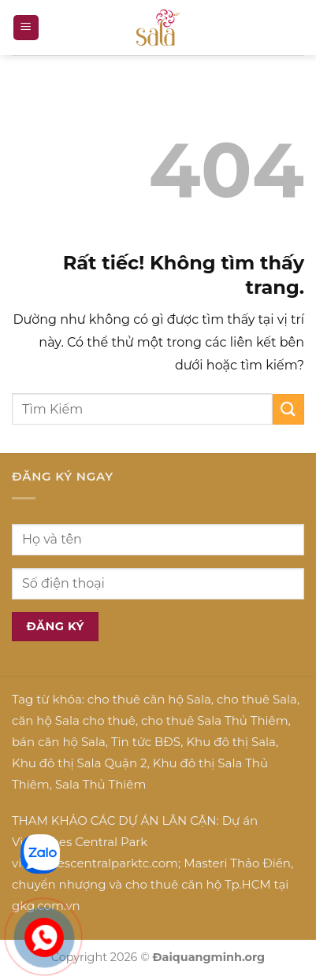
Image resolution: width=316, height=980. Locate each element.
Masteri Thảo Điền (237, 863)
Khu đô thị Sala (230, 742)
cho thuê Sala (257, 699)
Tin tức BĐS (146, 742)
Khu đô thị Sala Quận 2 (80, 763)
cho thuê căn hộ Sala (149, 699)
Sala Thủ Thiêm (100, 784)
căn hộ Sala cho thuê (74, 720)
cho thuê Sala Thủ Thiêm (215, 720)
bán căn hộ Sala (59, 742)
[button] (26, 28)
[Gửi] (288, 409)
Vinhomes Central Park (80, 842)
